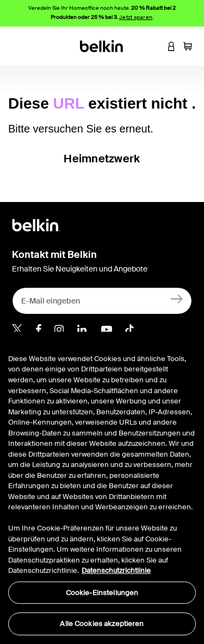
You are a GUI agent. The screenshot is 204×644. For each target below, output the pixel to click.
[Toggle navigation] (17, 46)
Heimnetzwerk (102, 159)
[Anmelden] (177, 298)
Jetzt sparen (136, 17)
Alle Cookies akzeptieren (102, 624)
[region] (102, 488)
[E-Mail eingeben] (102, 301)
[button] (155, 46)
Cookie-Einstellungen (102, 593)
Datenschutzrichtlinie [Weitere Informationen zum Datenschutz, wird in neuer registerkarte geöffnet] (116, 570)
